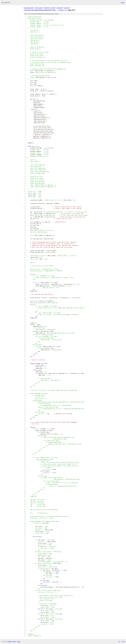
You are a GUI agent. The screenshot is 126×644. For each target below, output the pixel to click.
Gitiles (10, 641)
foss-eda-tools (29, 8)
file (57, 14)
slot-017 (67, 8)
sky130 (53, 8)
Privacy (14, 641)
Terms (19, 641)
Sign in (123, 3)
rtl (66, 10)
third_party (39, 8)
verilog (61, 10)
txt (119, 641)
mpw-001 (60, 8)
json (123, 641)
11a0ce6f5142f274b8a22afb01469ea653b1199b (40, 10)
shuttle (47, 8)
